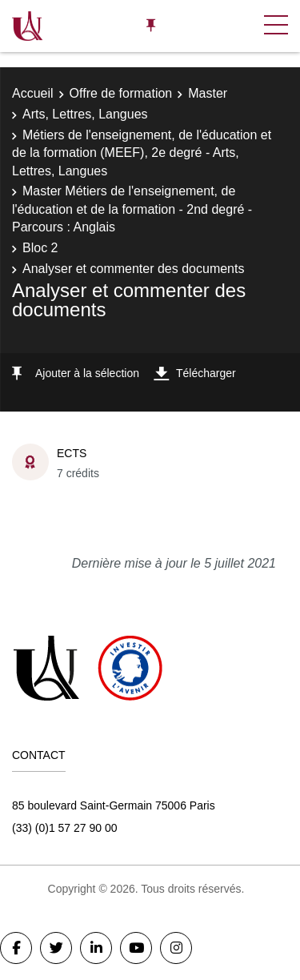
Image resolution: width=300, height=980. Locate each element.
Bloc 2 (40, 248)
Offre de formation (121, 93)
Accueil (33, 93)
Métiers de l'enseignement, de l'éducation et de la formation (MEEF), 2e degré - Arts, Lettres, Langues (142, 153)
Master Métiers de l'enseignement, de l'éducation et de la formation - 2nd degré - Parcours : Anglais (132, 209)
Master (208, 93)
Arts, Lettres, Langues (85, 114)
